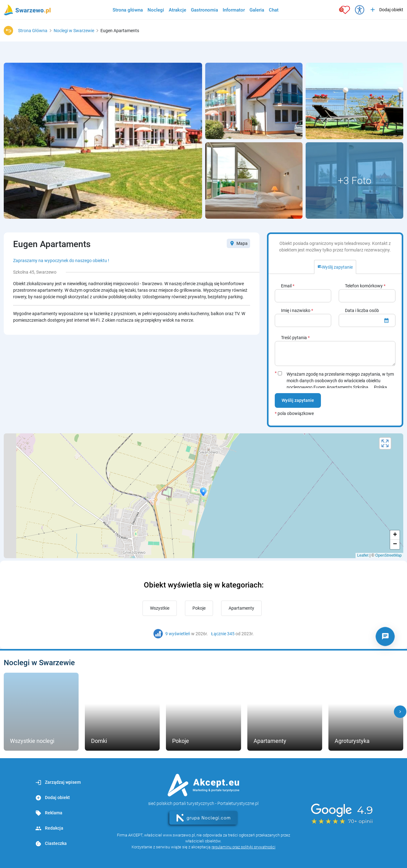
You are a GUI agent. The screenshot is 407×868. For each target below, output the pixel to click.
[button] (400, 712)
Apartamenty (241, 608)
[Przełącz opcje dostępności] (360, 10)
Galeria (257, 10)
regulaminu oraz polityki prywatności (243, 847)
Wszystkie (160, 608)
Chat (274, 10)
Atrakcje (177, 10)
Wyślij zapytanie (298, 400)
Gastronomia (204, 10)
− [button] (395, 544)
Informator (234, 10)
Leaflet (363, 555)
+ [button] (395, 535)
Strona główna (128, 10)
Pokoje (199, 608)
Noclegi (156, 10)
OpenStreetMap (388, 555)
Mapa (238, 243)
